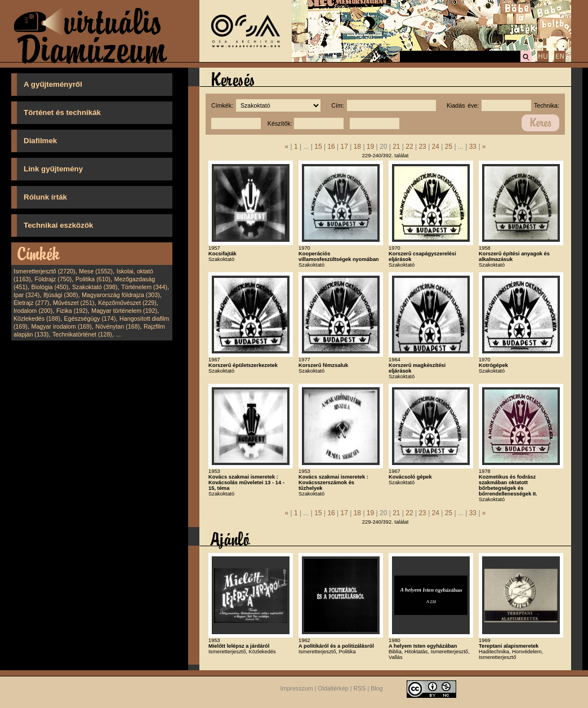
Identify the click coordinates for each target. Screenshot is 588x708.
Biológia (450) (50, 287)
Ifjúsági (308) (61, 295)
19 (370, 147)
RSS (360, 688)
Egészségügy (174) (90, 318)
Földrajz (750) (53, 279)
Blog (377, 688)
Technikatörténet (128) (82, 334)
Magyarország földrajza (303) (121, 295)
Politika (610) (93, 279)
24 (436, 147)
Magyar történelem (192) (124, 311)
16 (331, 147)
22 (409, 147)
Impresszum (297, 688)
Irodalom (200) (33, 311)
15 (318, 147)
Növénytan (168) (117, 326)
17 (344, 147)
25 (449, 147)
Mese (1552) (96, 271)
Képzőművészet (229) (127, 303)
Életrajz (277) (31, 303)
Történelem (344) (144, 287)
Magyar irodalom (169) (62, 326)
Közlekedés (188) (37, 318)
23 (422, 147)
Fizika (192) (72, 311)
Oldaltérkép (333, 688)
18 (357, 147)
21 (396, 147)
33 (473, 147)
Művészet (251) (73, 303)
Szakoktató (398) (95, 287)
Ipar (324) (26, 295)
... (119, 334)
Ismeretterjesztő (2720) (44, 271)
